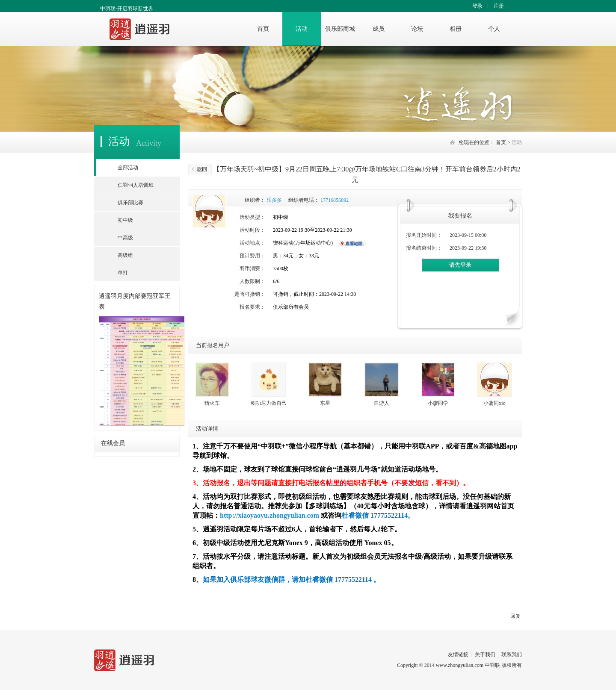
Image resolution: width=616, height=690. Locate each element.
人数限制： (252, 281)
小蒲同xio (494, 403)
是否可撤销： (250, 294)
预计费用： (252, 256)
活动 (302, 29)
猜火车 (212, 403)
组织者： (255, 200)
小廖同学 (438, 403)
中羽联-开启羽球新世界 (127, 9)
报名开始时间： (424, 235)
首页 (263, 29)
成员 (379, 29)
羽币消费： (252, 268)
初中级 (125, 220)
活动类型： (252, 217)
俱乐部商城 (340, 29)
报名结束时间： (424, 248)
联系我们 (512, 655)
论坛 (417, 29)
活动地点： (252, 243)
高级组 (125, 255)
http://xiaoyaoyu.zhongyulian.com (269, 515)
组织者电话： (304, 200)
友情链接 (458, 655)
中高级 (125, 238)
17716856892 (335, 200)
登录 (477, 6)
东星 (325, 403)
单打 (123, 273)
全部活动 (128, 168)
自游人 (382, 403)
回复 (515, 616)
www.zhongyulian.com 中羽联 (468, 665)
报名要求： (252, 307)
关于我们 (485, 655)
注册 (499, 6)
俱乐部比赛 (130, 203)
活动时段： (252, 230)
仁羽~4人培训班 (136, 185)
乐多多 (274, 200)
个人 (494, 29)
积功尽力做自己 (269, 403)
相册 (456, 29)
